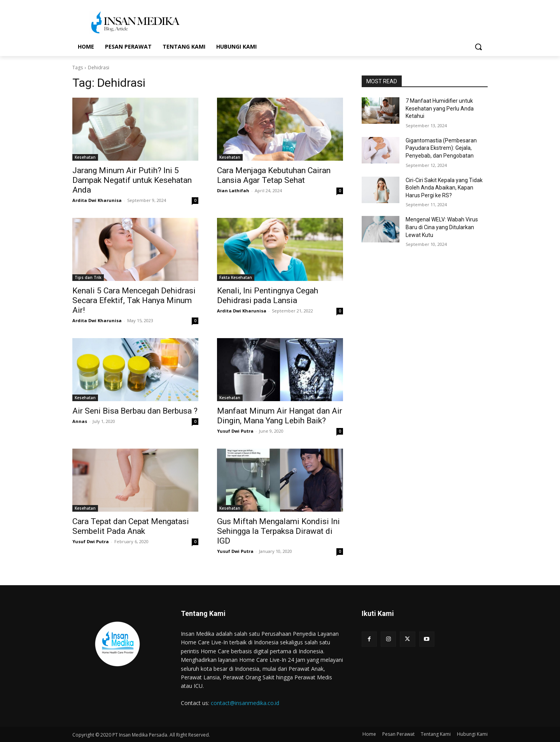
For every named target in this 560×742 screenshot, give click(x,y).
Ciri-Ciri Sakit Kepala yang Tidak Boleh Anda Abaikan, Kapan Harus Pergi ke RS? (444, 188)
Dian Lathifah (233, 190)
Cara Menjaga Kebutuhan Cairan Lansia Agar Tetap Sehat (274, 175)
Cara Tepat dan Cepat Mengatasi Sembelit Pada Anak (131, 526)
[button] (478, 47)
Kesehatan (85, 157)
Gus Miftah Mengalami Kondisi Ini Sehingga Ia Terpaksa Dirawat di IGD (278, 531)
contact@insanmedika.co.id (245, 703)
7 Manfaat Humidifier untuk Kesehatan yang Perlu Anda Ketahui (440, 108)
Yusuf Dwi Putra (235, 431)
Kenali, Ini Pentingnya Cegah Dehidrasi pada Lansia (268, 296)
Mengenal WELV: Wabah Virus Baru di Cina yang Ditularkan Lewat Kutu (442, 227)
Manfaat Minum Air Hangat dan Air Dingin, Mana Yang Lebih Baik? (280, 416)
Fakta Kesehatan (236, 277)
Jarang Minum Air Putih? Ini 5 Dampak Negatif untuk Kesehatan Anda (132, 180)
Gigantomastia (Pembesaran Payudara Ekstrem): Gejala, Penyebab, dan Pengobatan (441, 148)
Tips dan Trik (88, 277)
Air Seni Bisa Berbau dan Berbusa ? (135, 411)
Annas (80, 421)
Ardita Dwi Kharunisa (97, 200)
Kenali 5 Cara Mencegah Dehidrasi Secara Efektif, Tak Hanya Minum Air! (134, 300)
